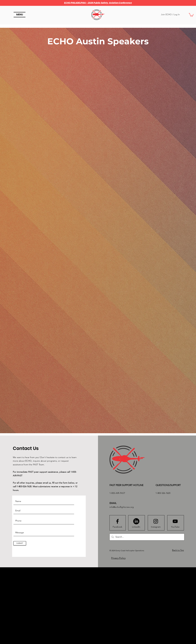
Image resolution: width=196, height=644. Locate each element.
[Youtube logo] (175, 521)
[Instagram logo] (156, 521)
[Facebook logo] (117, 521)
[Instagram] (156, 527)
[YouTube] (175, 527)
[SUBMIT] (20, 543)
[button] (20, 15)
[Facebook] (117, 527)
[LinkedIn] (136, 527)
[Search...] (147, 537)
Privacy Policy (118, 558)
